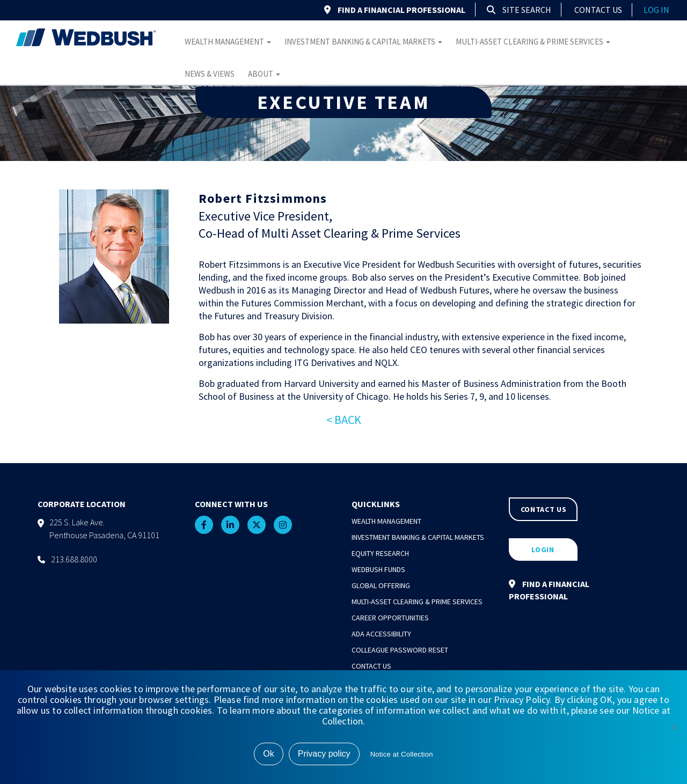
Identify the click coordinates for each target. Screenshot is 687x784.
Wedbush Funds (378, 569)
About (264, 74)
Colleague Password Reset (400, 650)
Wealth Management (228, 42)
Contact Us (598, 10)
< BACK (344, 420)
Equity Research (380, 553)
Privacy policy (324, 754)
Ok (268, 754)
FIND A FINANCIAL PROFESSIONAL (395, 10)
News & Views (210, 74)
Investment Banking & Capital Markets (363, 42)
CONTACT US (544, 509)
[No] (674, 727)
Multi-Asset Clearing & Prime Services (533, 42)
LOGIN (543, 549)
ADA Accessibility (381, 634)
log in (656, 10)
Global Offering (381, 585)
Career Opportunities (390, 618)
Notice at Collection (402, 754)
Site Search (519, 10)
